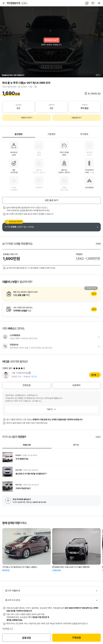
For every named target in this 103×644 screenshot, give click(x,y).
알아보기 (51, 294)
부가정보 (84, 134)
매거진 (76, 445)
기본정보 (51, 134)
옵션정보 (19, 134)
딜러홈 (94, 375)
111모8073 (17, 3)
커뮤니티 (27, 445)
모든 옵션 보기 (51, 200)
